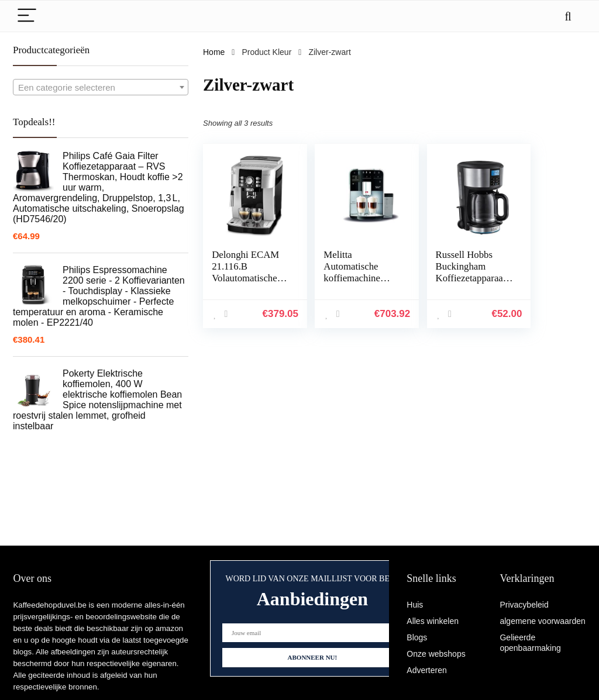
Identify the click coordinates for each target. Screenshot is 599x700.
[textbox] (101, 88)
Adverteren (426, 670)
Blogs (417, 637)
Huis (415, 605)
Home (214, 52)
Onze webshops (436, 654)
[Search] (568, 16)
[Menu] (27, 16)
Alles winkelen (433, 621)
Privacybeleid (524, 605)
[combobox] (101, 87)
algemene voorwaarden (542, 621)
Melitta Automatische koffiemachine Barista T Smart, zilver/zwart (338, 284)
